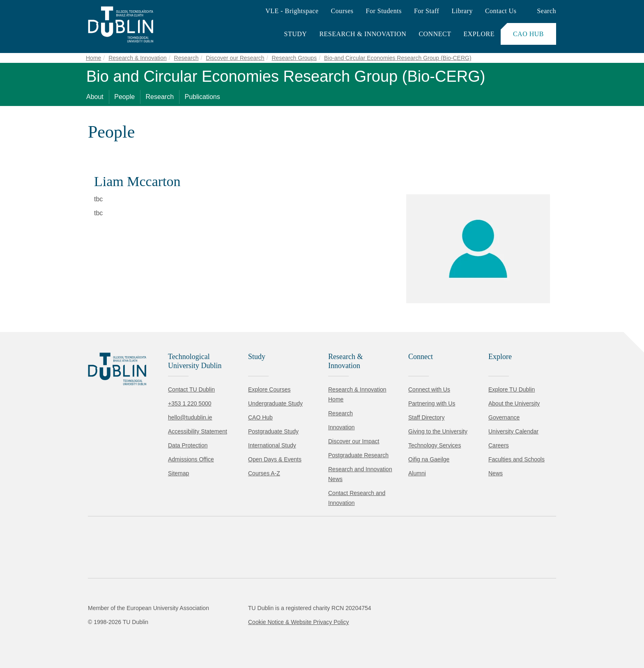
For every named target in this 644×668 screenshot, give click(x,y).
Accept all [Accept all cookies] (43, 637)
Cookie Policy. (173, 611)
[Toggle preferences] (178, 637)
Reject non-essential (112, 637)
